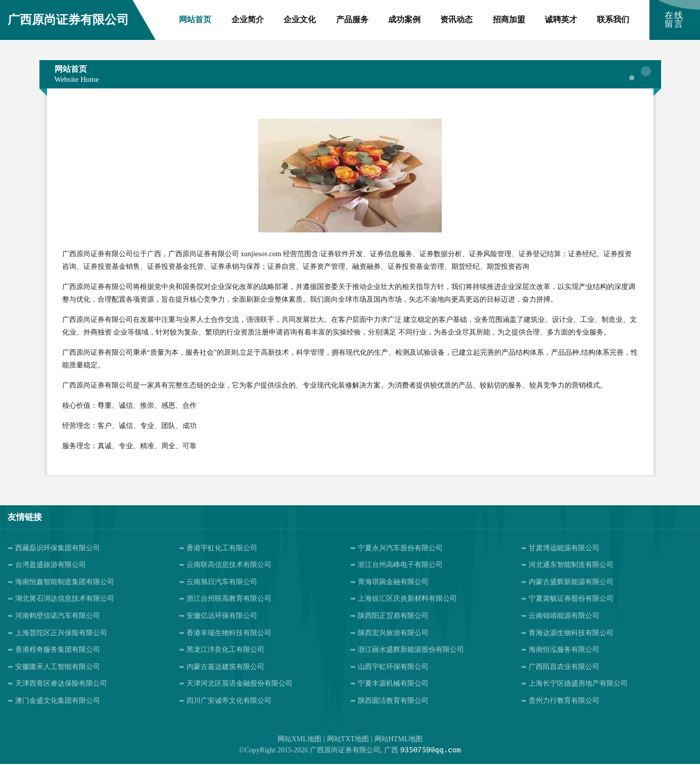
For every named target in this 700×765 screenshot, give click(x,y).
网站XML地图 (299, 739)
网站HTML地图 (399, 739)
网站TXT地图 (348, 739)
